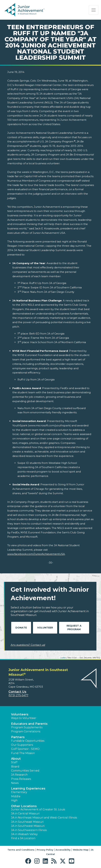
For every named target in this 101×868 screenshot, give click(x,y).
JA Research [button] (19, 775)
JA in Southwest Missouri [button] (28, 826)
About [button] (16, 759)
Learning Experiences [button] (28, 788)
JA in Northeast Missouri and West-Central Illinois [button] (44, 818)
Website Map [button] (81, 850)
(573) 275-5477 (18, 695)
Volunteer (45, 628)
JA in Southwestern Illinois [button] (29, 830)
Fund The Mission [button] (23, 753)
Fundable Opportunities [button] (28, 741)
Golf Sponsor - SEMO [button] (25, 749)
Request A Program (74, 628)
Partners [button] (18, 737)
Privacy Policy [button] (45, 850)
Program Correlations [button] (26, 731)
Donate (21, 628)
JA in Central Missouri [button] (25, 813)
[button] (29, 861)
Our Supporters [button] (22, 745)
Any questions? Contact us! (28, 645)
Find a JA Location (23, 838)
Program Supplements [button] (27, 727)
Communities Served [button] (25, 771)
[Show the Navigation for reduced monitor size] (94, 10)
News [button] (15, 783)
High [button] (14, 800)
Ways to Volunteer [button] (24, 718)
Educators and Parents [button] (29, 724)
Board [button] (15, 767)
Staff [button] (14, 762)
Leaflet (63, 658)
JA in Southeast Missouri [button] (27, 822)
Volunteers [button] (20, 714)
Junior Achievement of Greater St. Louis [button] (38, 809)
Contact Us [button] (17, 692)
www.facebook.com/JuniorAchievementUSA (36, 554)
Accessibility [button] (63, 850)
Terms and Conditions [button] (21, 850)
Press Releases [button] (21, 779)
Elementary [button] (19, 792)
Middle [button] (16, 796)
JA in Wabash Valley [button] (24, 834)
